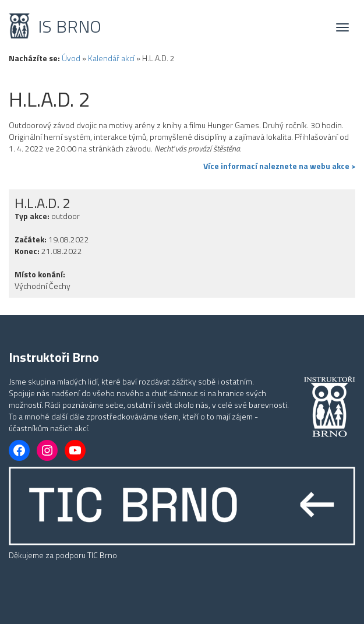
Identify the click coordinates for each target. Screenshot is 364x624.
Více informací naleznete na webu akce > (279, 166)
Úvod (71, 58)
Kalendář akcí (111, 58)
